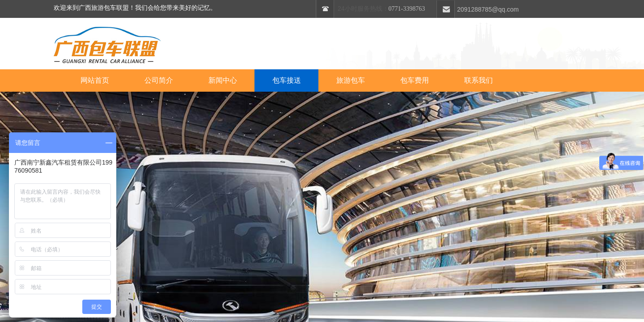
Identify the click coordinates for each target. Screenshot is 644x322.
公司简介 (159, 80)
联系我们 (479, 80)
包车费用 (415, 80)
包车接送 (287, 80)
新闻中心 (223, 80)
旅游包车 (351, 80)
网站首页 (95, 80)
